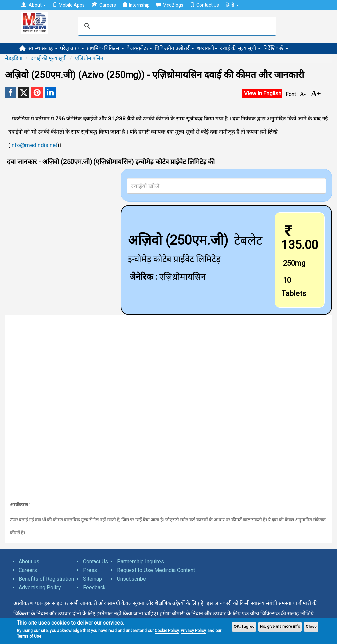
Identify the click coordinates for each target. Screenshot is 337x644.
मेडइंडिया (14, 58)
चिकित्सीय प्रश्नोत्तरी (174, 48)
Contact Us (205, 5)
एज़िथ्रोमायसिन (89, 58)
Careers (104, 5)
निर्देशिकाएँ (276, 48)
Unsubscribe (131, 579)
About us (29, 562)
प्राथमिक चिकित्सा (105, 48)
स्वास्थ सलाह (43, 48)
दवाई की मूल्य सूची (240, 48)
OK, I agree (244, 627)
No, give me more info (280, 627)
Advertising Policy (40, 587)
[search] (176, 26)
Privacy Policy (193, 631)
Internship (136, 5)
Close (311, 627)
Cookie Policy (167, 631)
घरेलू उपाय (72, 48)
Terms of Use (29, 636)
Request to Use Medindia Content (156, 570)
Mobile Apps (69, 5)
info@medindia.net (34, 145)
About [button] (34, 5)
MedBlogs (170, 5)
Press (90, 570)
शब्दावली (207, 48)
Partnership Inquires (140, 562)
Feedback (94, 587)
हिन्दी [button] (232, 5)
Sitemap (93, 579)
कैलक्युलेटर (139, 48)
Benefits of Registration (46, 579)
